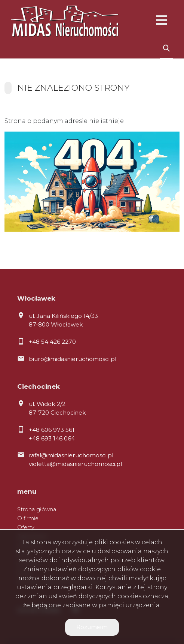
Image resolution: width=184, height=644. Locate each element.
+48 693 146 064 (52, 438)
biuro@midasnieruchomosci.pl (73, 359)
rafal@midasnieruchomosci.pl (71, 455)
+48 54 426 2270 (52, 342)
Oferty (26, 527)
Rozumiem (92, 627)
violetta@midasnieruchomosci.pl (75, 464)
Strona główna (37, 509)
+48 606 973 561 (52, 430)
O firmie (28, 518)
